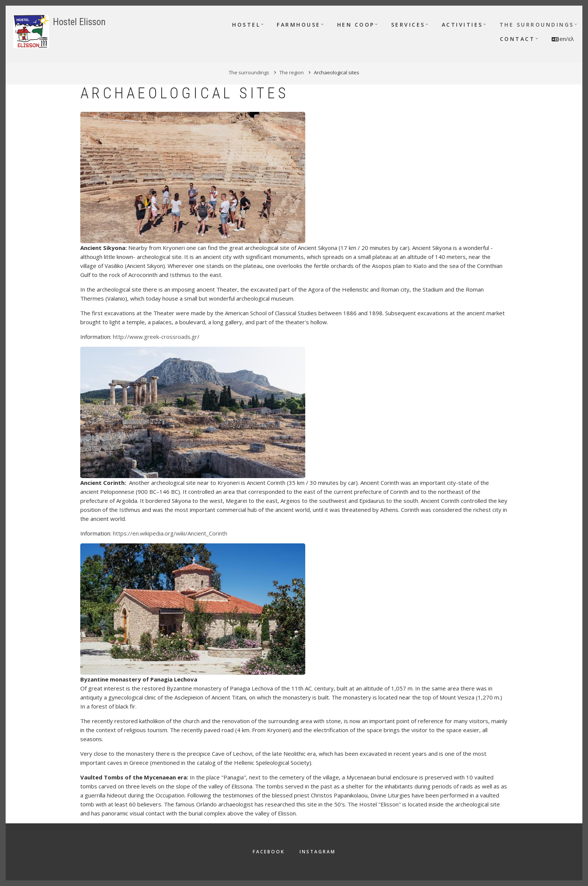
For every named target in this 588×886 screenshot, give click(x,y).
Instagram (318, 852)
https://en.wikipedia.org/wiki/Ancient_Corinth (170, 533)
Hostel (246, 25)
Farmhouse (299, 25)
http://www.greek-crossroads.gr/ (156, 337)
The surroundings (537, 25)
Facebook (269, 852)
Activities (462, 25)
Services (408, 25)
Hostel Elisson (79, 22)
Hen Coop (356, 25)
